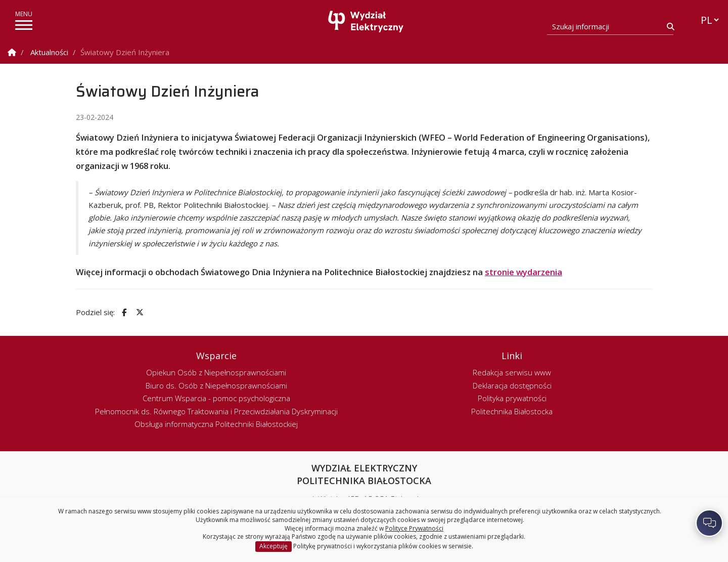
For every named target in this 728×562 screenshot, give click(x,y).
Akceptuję (274, 546)
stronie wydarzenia (524, 272)
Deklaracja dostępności (512, 385)
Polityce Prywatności (414, 528)
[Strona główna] (367, 21)
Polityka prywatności (512, 398)
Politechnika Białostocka (512, 411)
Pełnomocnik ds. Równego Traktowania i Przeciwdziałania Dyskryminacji (216, 411)
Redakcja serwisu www (512, 372)
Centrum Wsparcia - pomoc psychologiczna (216, 398)
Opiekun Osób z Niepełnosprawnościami (216, 372)
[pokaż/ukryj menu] (24, 25)
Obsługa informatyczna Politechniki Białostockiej (216, 424)
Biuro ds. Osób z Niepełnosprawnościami (216, 385)
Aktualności (49, 52)
